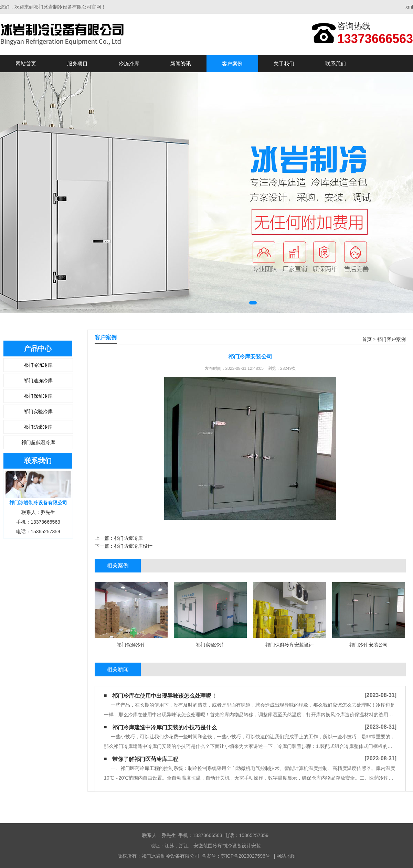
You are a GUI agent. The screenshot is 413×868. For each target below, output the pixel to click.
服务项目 (77, 63)
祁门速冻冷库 (38, 381)
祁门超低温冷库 (38, 442)
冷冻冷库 (129, 63)
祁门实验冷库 (38, 411)
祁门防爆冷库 (38, 427)
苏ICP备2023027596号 (246, 856)
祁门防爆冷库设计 (133, 546)
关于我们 (284, 63)
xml (409, 7)
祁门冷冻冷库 (38, 365)
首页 (367, 339)
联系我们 (336, 63)
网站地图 (286, 856)
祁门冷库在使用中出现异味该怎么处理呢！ (165, 696)
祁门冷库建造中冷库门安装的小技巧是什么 (165, 727)
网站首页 (26, 63)
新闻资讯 (181, 63)
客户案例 (232, 63)
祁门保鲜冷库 (38, 396)
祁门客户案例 (391, 339)
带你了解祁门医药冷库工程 (145, 759)
